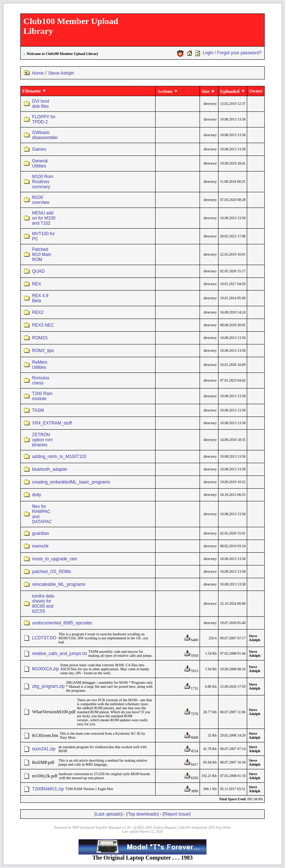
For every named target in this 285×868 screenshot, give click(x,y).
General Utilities (40, 163)
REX (37, 284)
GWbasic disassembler (45, 135)
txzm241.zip (44, 749)
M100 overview (41, 200)
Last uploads (108, 814)
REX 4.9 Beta (40, 298)
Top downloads (142, 814)
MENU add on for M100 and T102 (44, 218)
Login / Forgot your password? (232, 53)
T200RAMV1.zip (48, 789)
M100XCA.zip (45, 669)
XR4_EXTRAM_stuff (52, 423)
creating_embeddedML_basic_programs (71, 482)
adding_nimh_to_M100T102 (59, 457)
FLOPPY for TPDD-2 (44, 119)
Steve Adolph (61, 73)
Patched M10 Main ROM (42, 255)
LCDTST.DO (44, 638)
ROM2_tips (43, 351)
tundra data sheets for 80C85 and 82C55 (43, 604)
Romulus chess (41, 380)
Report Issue (177, 814)
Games (39, 149)
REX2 (38, 312)
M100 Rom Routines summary (43, 182)
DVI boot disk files (41, 104)
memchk (40, 546)
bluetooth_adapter (50, 469)
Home (38, 73)
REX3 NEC (43, 325)
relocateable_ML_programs (59, 584)
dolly (37, 495)
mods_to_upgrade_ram (55, 559)
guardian (41, 533)
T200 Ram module (42, 396)
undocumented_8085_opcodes (62, 623)
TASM (38, 410)
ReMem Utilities (40, 365)
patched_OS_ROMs (51, 572)
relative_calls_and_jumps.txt (59, 654)
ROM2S (40, 338)
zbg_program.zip (48, 686)
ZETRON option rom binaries (42, 440)
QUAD (38, 271)
